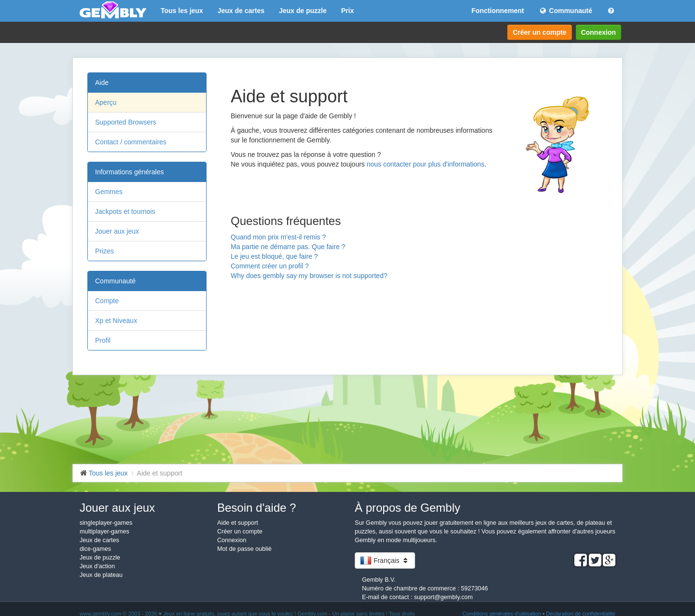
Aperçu (106, 102)
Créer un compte (539, 32)
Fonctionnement (498, 11)
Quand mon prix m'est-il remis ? (278, 237)
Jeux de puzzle (303, 11)
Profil (103, 340)
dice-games (95, 549)
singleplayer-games (106, 523)
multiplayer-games (104, 532)
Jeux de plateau (101, 575)
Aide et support (238, 523)
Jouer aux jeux (117, 231)
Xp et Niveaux (116, 321)
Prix (347, 11)
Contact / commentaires (131, 142)
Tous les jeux (182, 11)
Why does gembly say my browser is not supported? (309, 276)
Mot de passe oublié (244, 549)
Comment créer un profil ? (270, 266)
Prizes (104, 251)
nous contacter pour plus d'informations (426, 164)
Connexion (598, 32)
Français (385, 560)
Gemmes (109, 192)
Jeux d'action (97, 566)
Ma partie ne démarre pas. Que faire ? (288, 247)
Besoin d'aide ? (257, 508)
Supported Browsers (126, 122)
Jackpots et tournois (125, 211)
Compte (107, 301)
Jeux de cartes (241, 11)
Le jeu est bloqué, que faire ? (274, 256)
